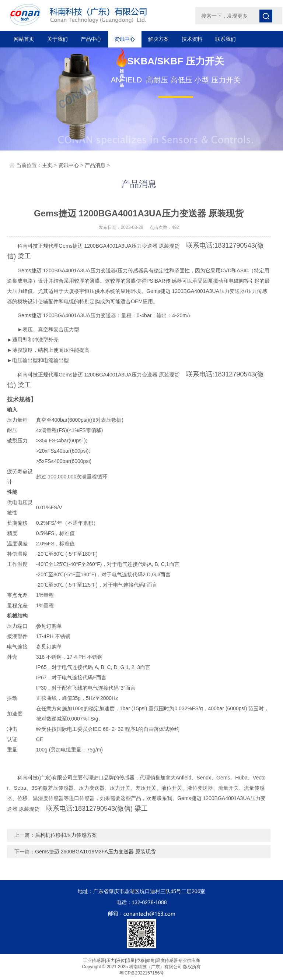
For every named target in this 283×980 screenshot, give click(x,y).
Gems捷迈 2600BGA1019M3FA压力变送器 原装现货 (95, 852)
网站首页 (24, 39)
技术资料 (192, 39)
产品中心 (91, 39)
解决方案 (158, 39)
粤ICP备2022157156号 (142, 973)
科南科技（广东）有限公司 (94, 15)
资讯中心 (125, 39)
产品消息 (95, 165)
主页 (47, 165)
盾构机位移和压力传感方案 (66, 835)
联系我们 (226, 39)
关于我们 (57, 39)
